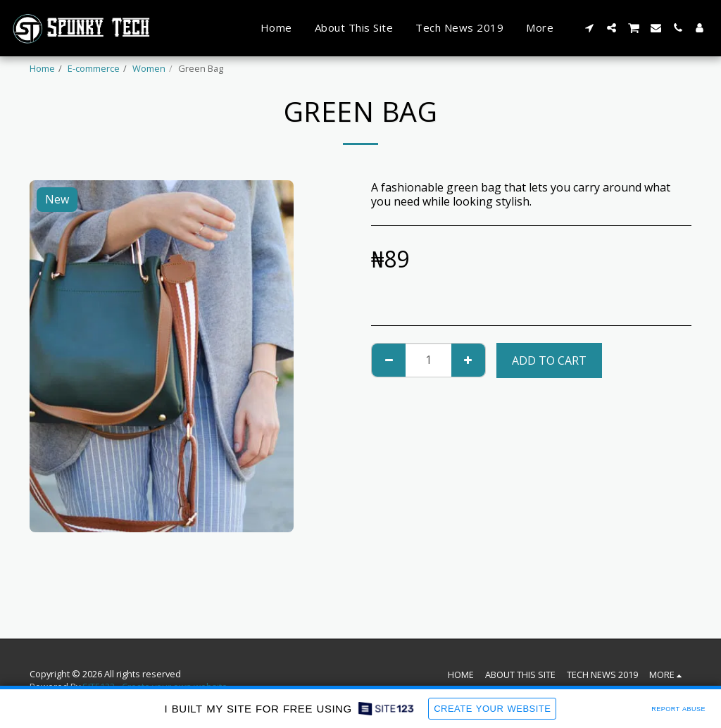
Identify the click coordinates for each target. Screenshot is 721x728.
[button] (590, 28)
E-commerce (94, 68)
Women (149, 68)
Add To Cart (549, 360)
